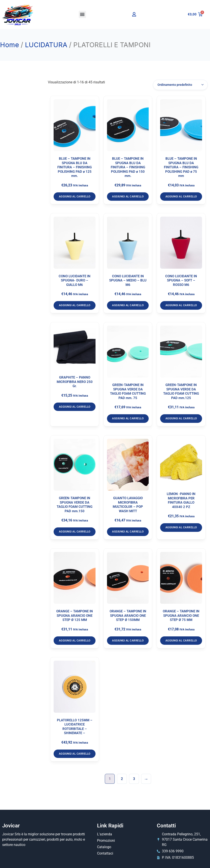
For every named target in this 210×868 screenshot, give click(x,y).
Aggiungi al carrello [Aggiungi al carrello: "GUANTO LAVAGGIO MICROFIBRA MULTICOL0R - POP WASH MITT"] (128, 532)
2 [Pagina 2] (122, 779)
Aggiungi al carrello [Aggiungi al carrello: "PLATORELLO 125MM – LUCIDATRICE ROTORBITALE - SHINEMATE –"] (75, 754)
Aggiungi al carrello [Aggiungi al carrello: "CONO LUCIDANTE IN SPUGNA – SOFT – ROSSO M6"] (181, 305)
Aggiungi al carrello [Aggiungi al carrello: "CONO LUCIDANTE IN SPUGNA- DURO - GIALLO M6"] (75, 305)
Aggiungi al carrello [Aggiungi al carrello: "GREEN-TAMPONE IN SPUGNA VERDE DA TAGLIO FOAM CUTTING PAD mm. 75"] (128, 418)
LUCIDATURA (46, 45)
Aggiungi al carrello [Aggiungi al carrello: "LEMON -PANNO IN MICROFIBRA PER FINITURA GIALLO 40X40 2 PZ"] (181, 527)
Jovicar (11, 826)
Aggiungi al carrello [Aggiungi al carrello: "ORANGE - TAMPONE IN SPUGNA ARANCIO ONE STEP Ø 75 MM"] (181, 641)
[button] (82, 14)
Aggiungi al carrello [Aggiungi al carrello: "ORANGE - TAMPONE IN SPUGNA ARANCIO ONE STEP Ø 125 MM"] (75, 641)
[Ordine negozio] (180, 85)
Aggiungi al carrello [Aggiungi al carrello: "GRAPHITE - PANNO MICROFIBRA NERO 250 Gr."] (75, 407)
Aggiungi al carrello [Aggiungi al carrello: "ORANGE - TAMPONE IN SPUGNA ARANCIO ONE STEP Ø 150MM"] (128, 641)
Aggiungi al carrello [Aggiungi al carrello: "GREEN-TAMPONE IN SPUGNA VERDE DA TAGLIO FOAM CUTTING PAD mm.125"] (181, 418)
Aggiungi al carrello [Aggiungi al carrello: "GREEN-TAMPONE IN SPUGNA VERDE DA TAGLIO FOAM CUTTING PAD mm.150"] (75, 532)
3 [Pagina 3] (134, 779)
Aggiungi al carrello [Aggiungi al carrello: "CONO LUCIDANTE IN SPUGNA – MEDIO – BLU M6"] (128, 305)
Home (9, 45)
